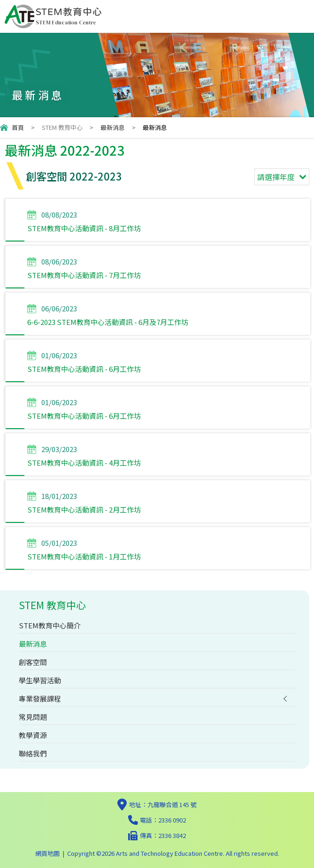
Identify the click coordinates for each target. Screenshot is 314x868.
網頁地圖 (47, 853)
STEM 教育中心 (62, 127)
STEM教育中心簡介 (50, 625)
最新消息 (113, 127)
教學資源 (33, 735)
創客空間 (33, 662)
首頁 (18, 127)
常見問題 (33, 717)
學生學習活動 (40, 680)
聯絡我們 (33, 753)
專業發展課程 (40, 698)
